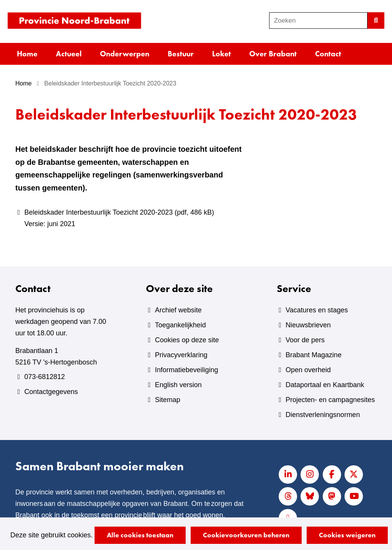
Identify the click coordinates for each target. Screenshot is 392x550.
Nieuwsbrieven (308, 325)
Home (27, 54)
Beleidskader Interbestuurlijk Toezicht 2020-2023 (135, 219)
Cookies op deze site (187, 340)
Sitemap (168, 400)
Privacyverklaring (181, 355)
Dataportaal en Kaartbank (325, 385)
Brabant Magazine (314, 355)
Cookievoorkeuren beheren (246, 535)
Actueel (69, 54)
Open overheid (308, 370)
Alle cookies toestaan (140, 535)
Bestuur (181, 54)
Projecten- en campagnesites (330, 400)
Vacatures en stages (317, 310)
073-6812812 (44, 377)
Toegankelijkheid (180, 325)
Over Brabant (273, 54)
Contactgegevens (51, 392)
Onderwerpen (125, 54)
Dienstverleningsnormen (323, 415)
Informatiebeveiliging (187, 370)
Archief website (178, 310)
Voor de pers (305, 340)
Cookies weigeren (347, 535)
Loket (221, 54)
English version (178, 385)
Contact (328, 54)
